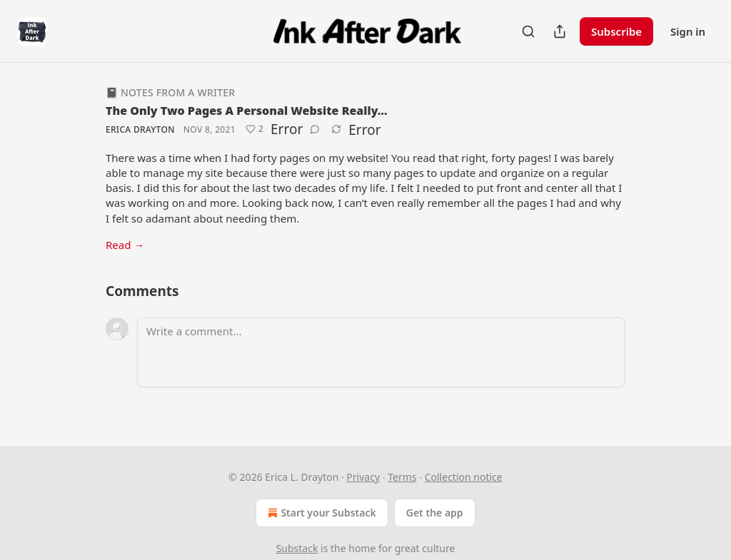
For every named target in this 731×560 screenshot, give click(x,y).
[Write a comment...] (381, 352)
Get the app (435, 513)
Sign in (688, 31)
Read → (125, 245)
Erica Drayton (140, 129)
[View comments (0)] (315, 129)
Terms (402, 477)
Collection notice (464, 477)
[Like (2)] (254, 129)
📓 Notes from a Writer (170, 92)
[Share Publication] (560, 31)
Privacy (363, 477)
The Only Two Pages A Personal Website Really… (247, 111)
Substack (297, 548)
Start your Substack (320, 513)
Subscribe (616, 31)
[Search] (528, 31)
